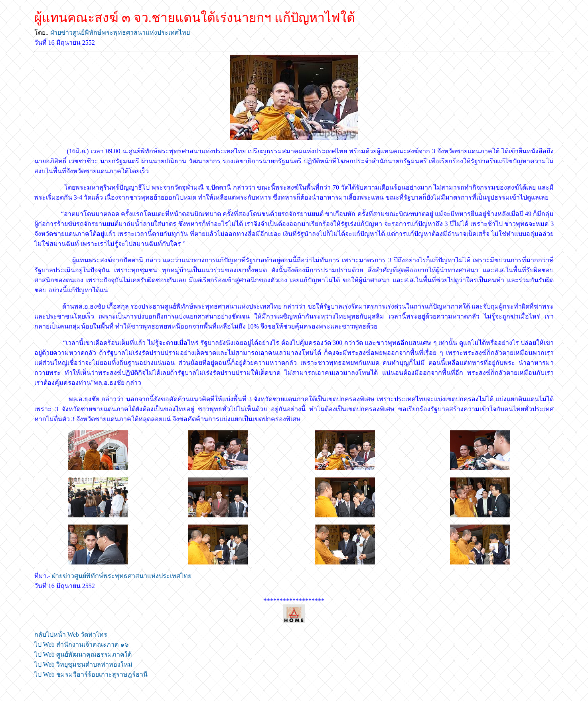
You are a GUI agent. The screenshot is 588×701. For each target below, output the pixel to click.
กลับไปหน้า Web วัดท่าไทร (71, 635)
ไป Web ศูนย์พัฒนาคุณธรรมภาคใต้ (83, 654)
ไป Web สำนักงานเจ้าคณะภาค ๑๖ (81, 645)
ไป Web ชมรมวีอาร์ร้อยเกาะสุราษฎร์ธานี (91, 674)
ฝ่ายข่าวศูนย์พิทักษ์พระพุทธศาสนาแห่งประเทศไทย (120, 33)
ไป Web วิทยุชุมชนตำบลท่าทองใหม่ (83, 664)
